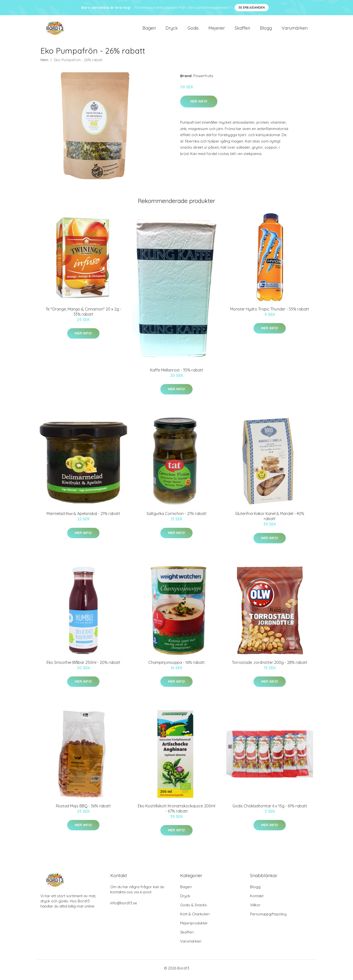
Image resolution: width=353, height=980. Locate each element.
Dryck (172, 30)
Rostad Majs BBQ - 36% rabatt (83, 809)
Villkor (255, 908)
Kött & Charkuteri (195, 917)
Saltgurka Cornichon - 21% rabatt (177, 517)
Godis (193, 30)
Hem (44, 63)
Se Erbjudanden (252, 7)
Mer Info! (199, 105)
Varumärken (295, 30)
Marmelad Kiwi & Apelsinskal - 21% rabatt (83, 517)
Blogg (266, 30)
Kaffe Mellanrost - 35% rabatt (177, 373)
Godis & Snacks (194, 908)
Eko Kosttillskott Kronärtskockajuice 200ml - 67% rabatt (176, 812)
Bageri (149, 30)
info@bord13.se (124, 906)
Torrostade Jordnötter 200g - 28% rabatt (270, 666)
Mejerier (217, 30)
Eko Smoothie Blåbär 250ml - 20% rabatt (83, 666)
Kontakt (257, 899)
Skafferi (242, 30)
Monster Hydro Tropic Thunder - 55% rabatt (270, 312)
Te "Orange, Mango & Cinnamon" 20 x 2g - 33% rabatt (83, 315)
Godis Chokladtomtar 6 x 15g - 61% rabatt (270, 809)
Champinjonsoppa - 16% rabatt (176, 666)
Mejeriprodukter (194, 926)
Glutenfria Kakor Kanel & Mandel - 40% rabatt (270, 520)
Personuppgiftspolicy (268, 917)
